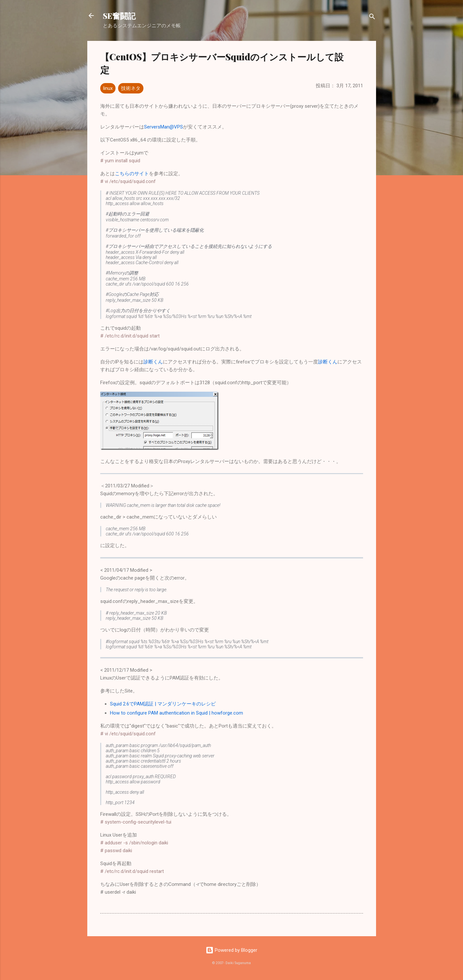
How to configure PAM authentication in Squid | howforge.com (177, 713)
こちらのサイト (132, 174)
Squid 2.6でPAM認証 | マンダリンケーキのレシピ (163, 704)
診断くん (153, 362)
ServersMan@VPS (164, 127)
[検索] (372, 18)
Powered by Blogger (231, 950)
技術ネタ (131, 88)
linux (108, 88)
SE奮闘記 (119, 16)
